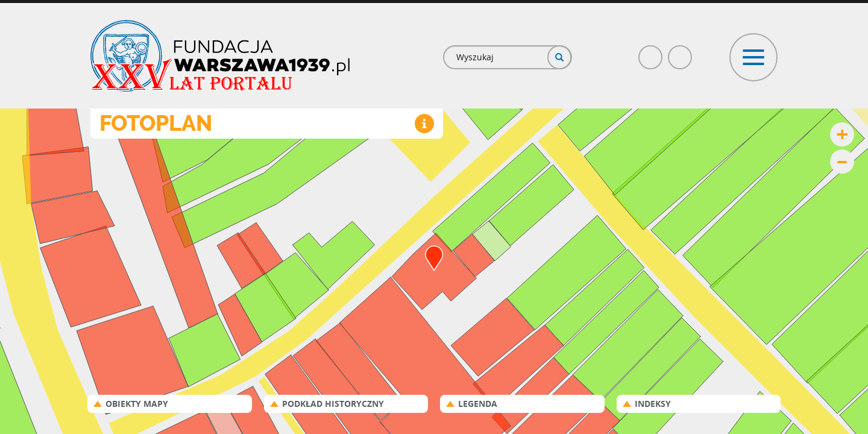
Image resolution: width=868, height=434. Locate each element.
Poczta (681, 52)
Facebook (651, 52)
